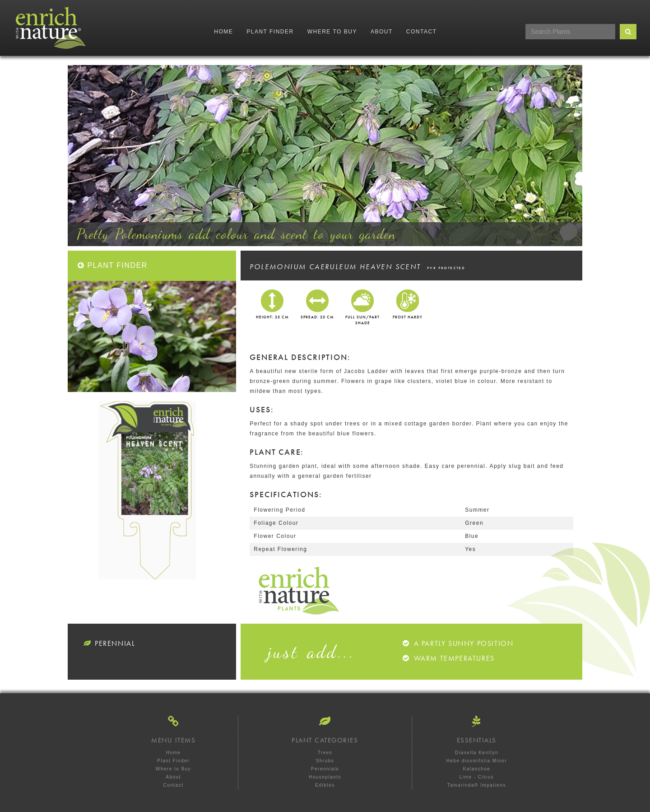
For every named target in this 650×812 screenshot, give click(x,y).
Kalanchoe (477, 769)
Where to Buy (332, 32)
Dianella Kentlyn (477, 753)
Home (223, 32)
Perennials (325, 769)
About (382, 32)
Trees (325, 753)
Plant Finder (270, 32)
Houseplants (325, 777)
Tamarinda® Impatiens (477, 785)
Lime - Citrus (477, 777)
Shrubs (325, 761)
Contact (422, 32)
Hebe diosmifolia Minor (477, 761)
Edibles (325, 785)
